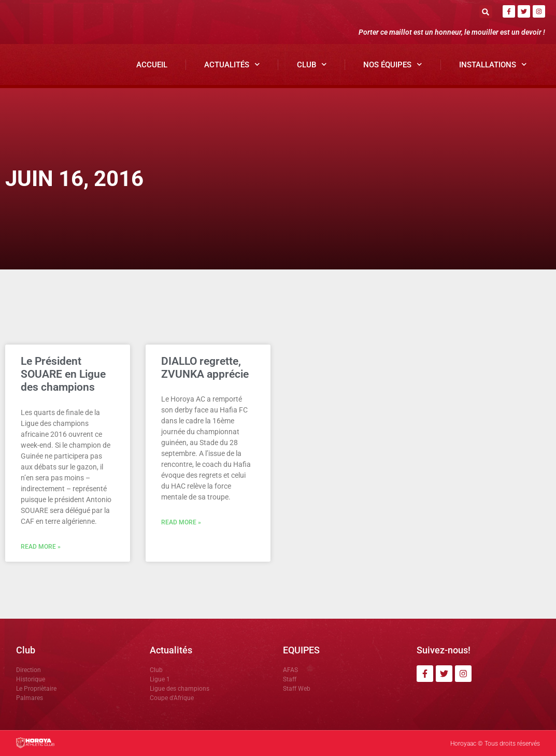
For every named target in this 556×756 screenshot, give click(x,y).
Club (312, 65)
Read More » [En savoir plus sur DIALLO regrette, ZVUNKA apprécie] (181, 522)
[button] (486, 12)
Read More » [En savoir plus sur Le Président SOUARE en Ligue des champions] (41, 547)
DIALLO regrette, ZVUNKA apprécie (205, 368)
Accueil (152, 65)
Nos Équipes (393, 65)
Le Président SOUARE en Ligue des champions (63, 374)
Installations (493, 65)
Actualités (232, 65)
